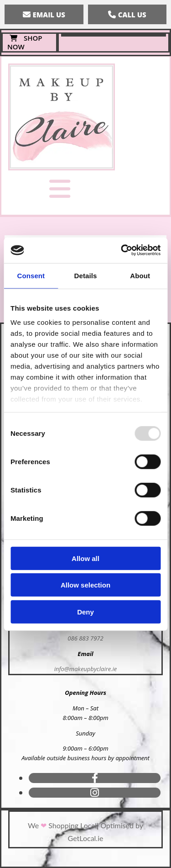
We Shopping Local (62, 825)
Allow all (85, 558)
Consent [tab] (31, 275)
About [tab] (140, 275)
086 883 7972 (85, 638)
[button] (44, 14)
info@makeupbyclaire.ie (86, 669)
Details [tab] (86, 275)
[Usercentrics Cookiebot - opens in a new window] (122, 250)
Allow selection (85, 585)
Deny (85, 611)
